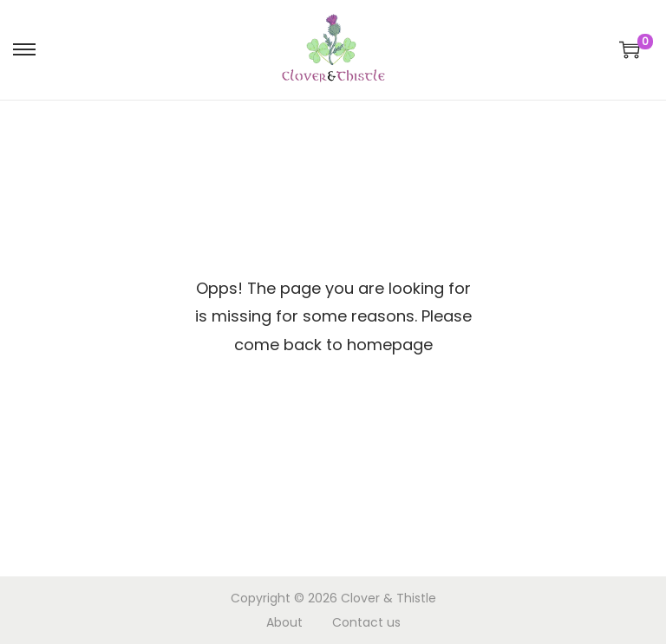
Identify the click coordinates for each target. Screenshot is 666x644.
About (284, 622)
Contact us (366, 622)
